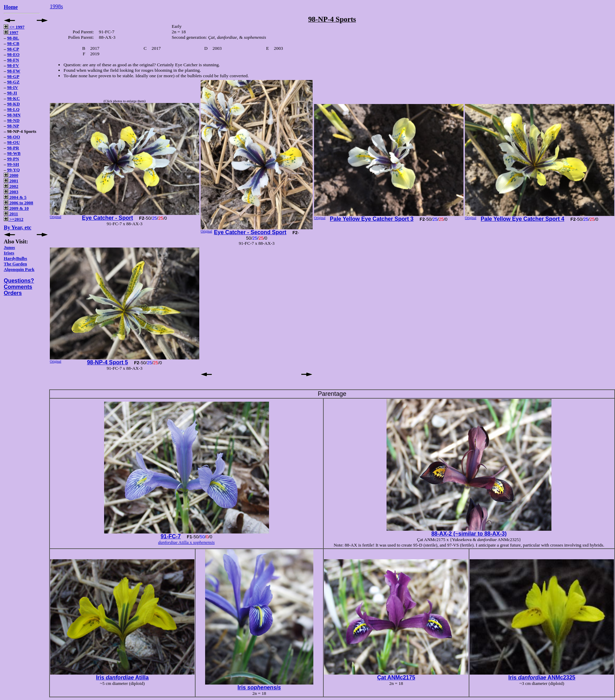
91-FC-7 (171, 536)
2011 (11, 214)
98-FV (13, 65)
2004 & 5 (15, 197)
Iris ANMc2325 (542, 678)
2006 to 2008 (19, 203)
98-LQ (13, 109)
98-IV (13, 87)
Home (11, 7)
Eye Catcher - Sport (108, 218)
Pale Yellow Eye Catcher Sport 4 (522, 219)
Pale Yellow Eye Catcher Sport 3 (372, 219)
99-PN (13, 159)
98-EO (13, 54)
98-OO (14, 137)
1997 (11, 32)
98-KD (14, 104)
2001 (11, 181)
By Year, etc (18, 227)
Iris (259, 687)
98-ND (13, 120)
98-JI (12, 93)
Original (55, 217)
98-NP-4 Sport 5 (107, 362)
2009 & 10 (16, 208)
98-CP (13, 49)
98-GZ (13, 82)
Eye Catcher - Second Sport (250, 232)
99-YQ (14, 170)
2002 (11, 186)
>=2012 (14, 219)
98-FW (14, 71)
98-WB (14, 153)
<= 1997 (14, 27)
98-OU (14, 142)
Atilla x (186, 542)
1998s (56, 6)
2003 (11, 192)
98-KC (14, 98)
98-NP (13, 126)
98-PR (13, 148)
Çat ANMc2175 (396, 678)
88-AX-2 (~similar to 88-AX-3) (469, 534)
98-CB (13, 43)
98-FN (13, 60)
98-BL (13, 38)
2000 (11, 175)
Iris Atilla (122, 678)
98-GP (13, 76)
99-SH (13, 164)
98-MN (14, 115)
